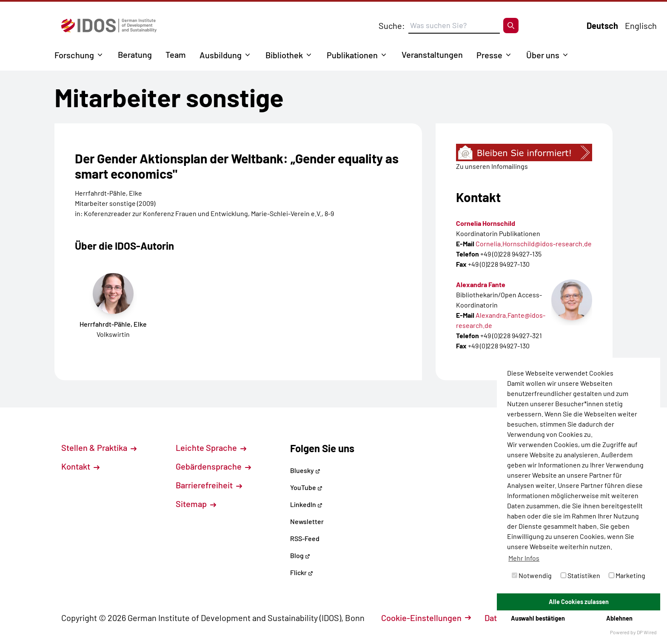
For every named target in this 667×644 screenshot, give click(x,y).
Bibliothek (284, 55)
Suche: (392, 26)
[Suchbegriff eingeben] (454, 26)
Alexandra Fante (481, 284)
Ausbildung (221, 55)
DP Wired (647, 632)
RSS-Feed (305, 538)
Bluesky (305, 470)
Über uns (543, 55)
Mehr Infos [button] (524, 558)
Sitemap (196, 504)
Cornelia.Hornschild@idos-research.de (534, 244)
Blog (300, 555)
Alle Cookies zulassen (579, 602)
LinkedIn (306, 504)
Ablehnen (619, 618)
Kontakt (80, 466)
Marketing (627, 575)
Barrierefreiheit (209, 485)
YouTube (306, 487)
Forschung (74, 55)
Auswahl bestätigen (538, 618)
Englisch (641, 26)
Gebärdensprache (213, 466)
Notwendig (532, 575)
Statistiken (580, 575)
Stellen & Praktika (99, 447)
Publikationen (352, 55)
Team (176, 54)
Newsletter (307, 521)
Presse (489, 55)
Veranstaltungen (432, 54)
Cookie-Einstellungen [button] (426, 618)
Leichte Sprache (211, 447)
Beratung (135, 54)
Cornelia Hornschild (486, 223)
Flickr (302, 572)
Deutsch (602, 26)
